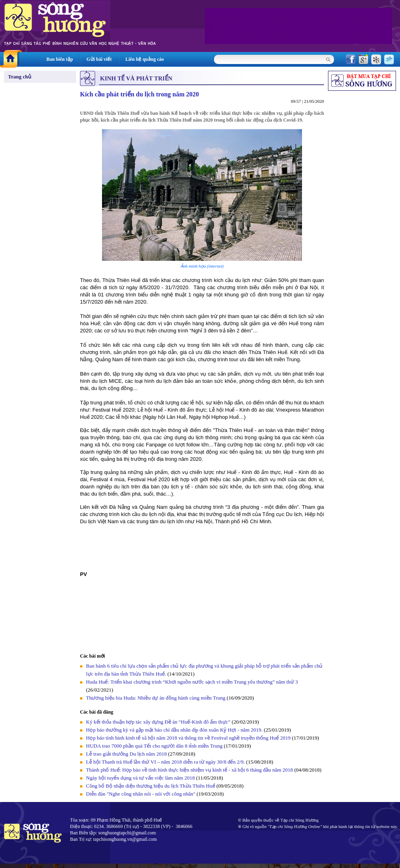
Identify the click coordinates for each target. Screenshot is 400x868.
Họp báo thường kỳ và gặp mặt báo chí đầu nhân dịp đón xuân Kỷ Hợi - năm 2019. (175, 730)
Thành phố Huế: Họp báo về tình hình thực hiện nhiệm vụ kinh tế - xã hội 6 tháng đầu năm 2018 (190, 770)
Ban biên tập (60, 59)
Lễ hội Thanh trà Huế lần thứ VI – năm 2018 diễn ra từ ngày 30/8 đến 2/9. (166, 762)
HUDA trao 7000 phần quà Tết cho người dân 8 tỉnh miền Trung (154, 746)
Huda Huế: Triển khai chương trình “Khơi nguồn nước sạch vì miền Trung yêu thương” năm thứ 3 (192, 682)
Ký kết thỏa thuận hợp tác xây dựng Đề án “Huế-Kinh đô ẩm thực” (158, 722)
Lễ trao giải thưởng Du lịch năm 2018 (127, 754)
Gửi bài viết (99, 59)
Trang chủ (20, 77)
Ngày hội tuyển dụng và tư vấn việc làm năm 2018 (140, 778)
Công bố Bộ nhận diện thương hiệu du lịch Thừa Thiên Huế (151, 786)
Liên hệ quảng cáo (144, 59)
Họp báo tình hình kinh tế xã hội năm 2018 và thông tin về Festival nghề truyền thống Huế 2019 (188, 738)
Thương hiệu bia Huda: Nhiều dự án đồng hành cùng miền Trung (156, 698)
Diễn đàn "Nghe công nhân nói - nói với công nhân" (141, 794)
